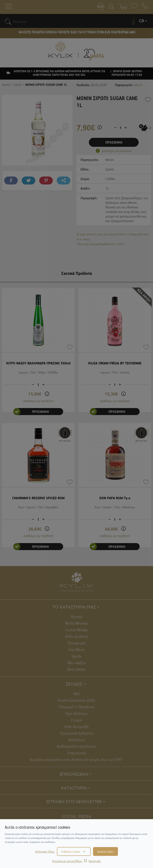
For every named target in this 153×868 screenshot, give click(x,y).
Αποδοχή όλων (105, 851)
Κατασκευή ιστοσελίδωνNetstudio (76, 861)
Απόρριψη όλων (45, 851)
